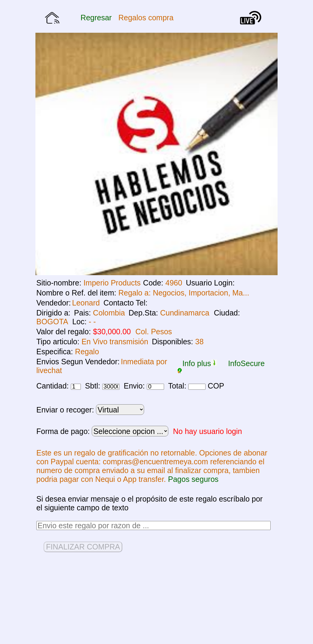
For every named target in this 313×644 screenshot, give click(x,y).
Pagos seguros (193, 479)
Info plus (200, 363)
